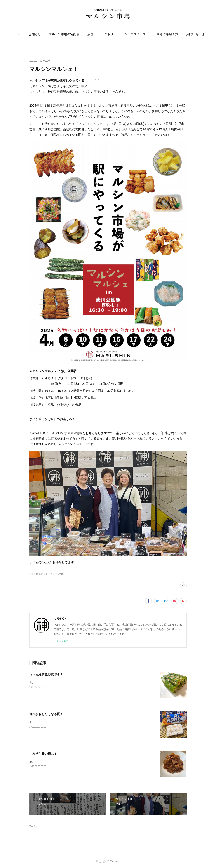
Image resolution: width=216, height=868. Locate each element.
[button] (16, 34)
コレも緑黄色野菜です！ (46, 674)
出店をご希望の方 (166, 34)
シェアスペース (135, 34)
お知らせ (35, 34)
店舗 (90, 34)
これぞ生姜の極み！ (43, 754)
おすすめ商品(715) (38, 574)
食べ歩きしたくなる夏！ (46, 714)
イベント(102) (56, 574)
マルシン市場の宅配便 (64, 34)
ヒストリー (109, 34)
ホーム (16, 34)
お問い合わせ (195, 34)
